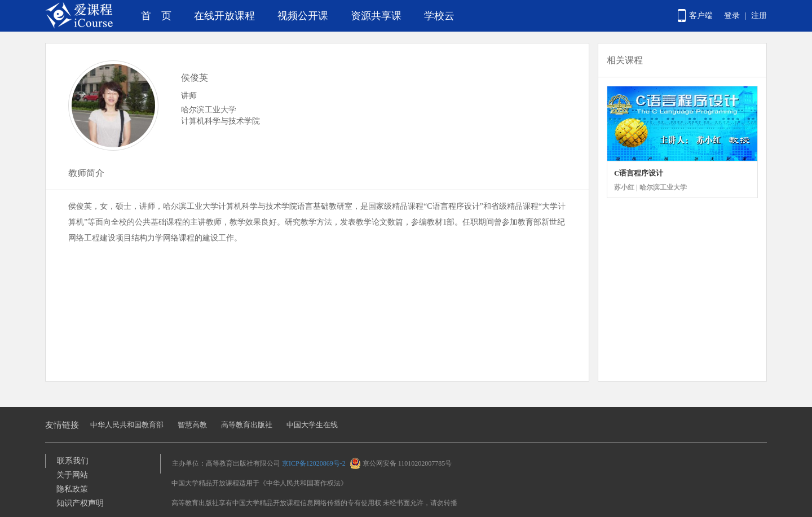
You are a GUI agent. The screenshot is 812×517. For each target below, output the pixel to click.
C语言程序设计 (639, 173)
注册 (759, 16)
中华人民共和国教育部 (127, 425)
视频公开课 (303, 16)
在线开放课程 (224, 16)
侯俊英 (195, 78)
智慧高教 (192, 425)
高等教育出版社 (247, 425)
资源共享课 (376, 16)
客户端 (701, 16)
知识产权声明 (80, 503)
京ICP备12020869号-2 (314, 463)
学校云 (439, 16)
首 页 (156, 16)
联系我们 (73, 461)
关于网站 (72, 475)
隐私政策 (72, 489)
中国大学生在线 (312, 425)
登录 (732, 16)
